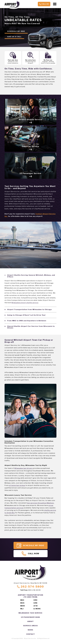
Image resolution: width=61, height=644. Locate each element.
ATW (36, 606)
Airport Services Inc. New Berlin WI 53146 (30, 583)
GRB (35, 603)
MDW (23, 606)
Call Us (44, 4)
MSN (22, 603)
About (30, 621)
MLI (22, 609)
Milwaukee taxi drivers (23, 468)
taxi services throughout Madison (40, 503)
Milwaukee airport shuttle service (25, 303)
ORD (35, 600)
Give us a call (14, 37)
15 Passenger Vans (30, 617)
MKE (22, 600)
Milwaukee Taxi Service (30, 613)
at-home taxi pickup (17, 485)
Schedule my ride (16, 31)
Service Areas (30, 626)
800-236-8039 (34, 590)
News (30, 630)
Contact (31, 634)
